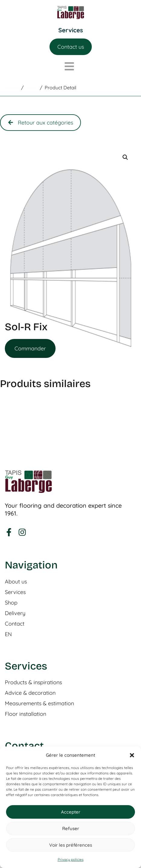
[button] (132, 755)
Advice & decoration (30, 693)
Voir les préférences (71, 845)
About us (16, 582)
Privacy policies (71, 859)
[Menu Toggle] (71, 30)
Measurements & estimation (39, 703)
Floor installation (26, 714)
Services (15, 592)
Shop (11, 603)
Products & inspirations (33, 682)
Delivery (15, 613)
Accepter (71, 812)
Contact (15, 624)
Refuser (71, 828)
